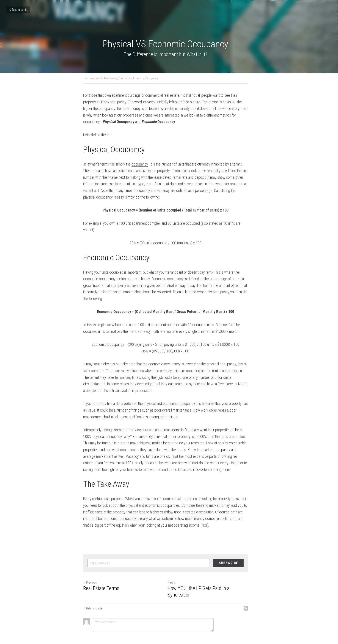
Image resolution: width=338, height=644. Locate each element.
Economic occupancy (152, 272)
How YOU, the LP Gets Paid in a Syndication (202, 578)
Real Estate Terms (101, 575)
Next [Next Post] (175, 569)
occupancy (140, 164)
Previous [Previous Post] (90, 569)
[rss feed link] (253, 595)
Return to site (18, 10)
